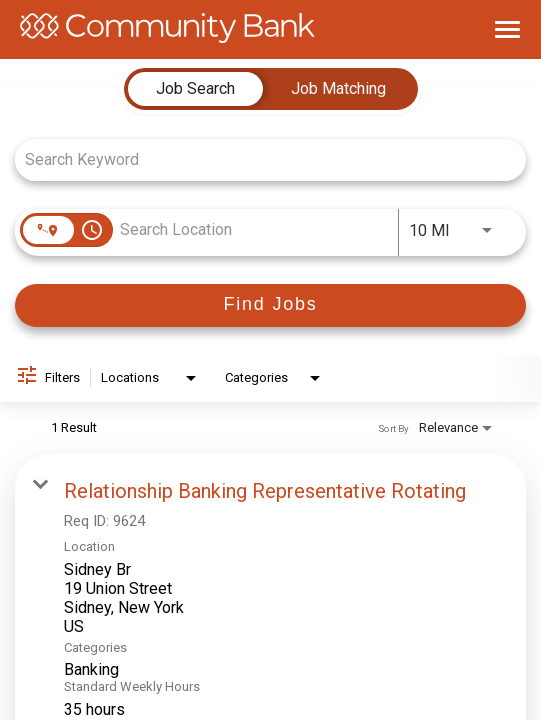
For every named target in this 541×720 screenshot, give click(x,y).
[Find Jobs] (270, 305)
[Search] (270, 305)
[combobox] (260, 159)
